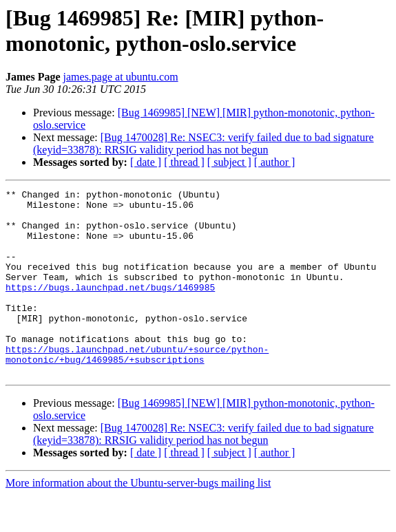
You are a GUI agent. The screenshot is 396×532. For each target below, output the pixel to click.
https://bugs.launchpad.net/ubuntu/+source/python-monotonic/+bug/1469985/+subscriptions (137, 388)
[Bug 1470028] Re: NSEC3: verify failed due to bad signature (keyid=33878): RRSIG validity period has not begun (204, 143)
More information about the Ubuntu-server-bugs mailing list (138, 520)
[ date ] (146, 162)
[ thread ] (184, 162)
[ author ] (275, 162)
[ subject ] (229, 162)
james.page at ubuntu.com (121, 77)
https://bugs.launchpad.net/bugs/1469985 (110, 308)
